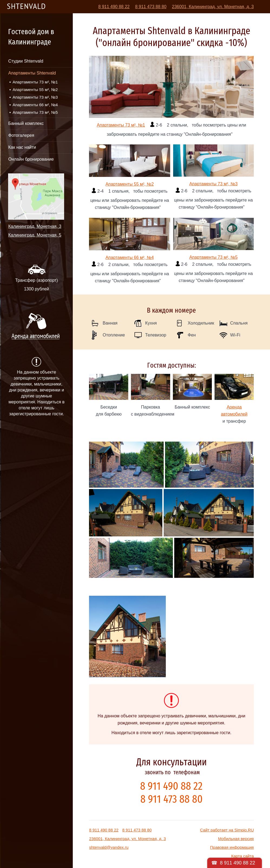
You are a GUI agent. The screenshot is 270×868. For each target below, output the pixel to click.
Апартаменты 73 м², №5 (35, 112)
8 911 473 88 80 (151, 7)
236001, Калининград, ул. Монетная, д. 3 (213, 7)
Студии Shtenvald (26, 61)
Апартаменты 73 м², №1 (35, 82)
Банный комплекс (26, 123)
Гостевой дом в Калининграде (31, 37)
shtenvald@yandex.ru (109, 847)
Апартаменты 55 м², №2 (35, 90)
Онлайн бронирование (31, 159)
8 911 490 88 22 (114, 7)
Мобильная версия (236, 839)
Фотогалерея (21, 135)
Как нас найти (22, 147)
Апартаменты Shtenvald (32, 73)
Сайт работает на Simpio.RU (227, 830)
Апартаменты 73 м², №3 (35, 97)
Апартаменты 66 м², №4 (35, 105)
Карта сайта (242, 856)
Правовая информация (232, 847)
